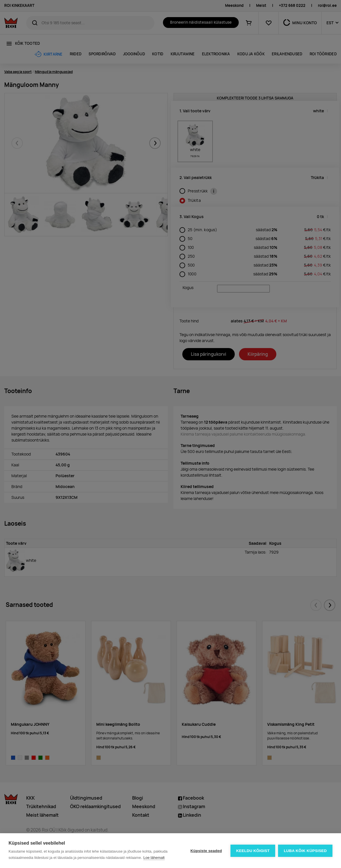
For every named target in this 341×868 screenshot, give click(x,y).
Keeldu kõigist (253, 851)
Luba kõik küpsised (305, 851)
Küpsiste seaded (206, 851)
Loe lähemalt (154, 858)
